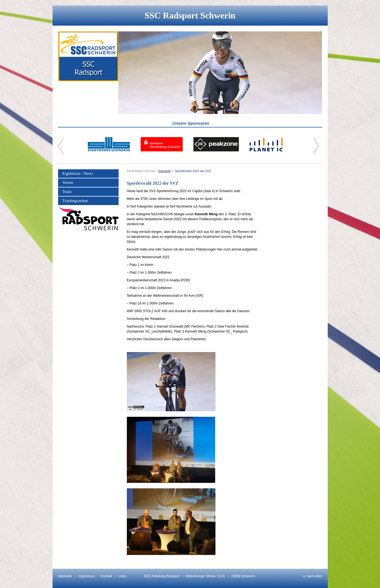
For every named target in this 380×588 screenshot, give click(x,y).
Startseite (164, 171)
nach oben (314, 576)
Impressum (86, 576)
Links (122, 576)
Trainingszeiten (75, 201)
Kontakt (107, 576)
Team (67, 192)
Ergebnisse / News (78, 173)
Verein (68, 183)
